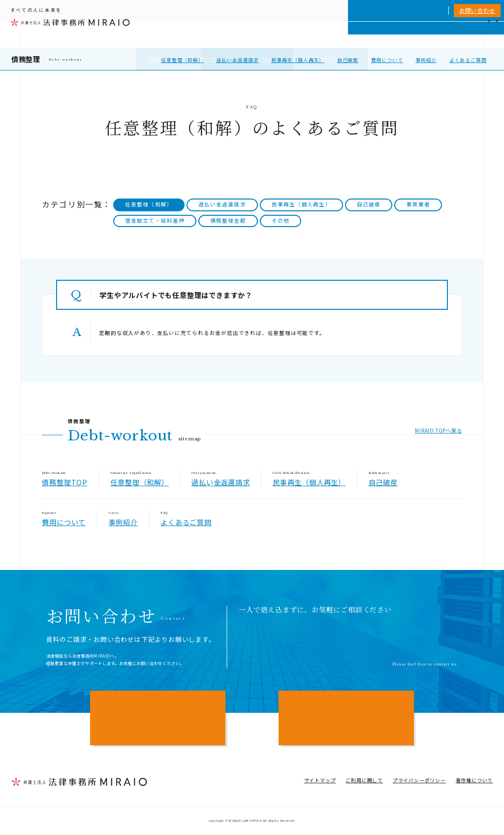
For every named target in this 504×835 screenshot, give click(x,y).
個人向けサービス (283, 34)
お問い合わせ (477, 10)
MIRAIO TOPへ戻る (438, 430)
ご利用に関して (364, 780)
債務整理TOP (65, 482)
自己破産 (348, 60)
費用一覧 (410, 34)
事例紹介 (426, 60)
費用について (387, 60)
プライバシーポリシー (419, 780)
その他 (281, 220)
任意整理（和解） (182, 60)
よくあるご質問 (468, 60)
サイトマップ (320, 780)
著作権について (474, 780)
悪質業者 (418, 204)
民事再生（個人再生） (298, 60)
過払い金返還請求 (237, 60)
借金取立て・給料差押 (155, 220)
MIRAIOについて (337, 34)
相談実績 (380, 34)
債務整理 (26, 59)
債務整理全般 (228, 220)
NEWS (437, 34)
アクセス (463, 34)
